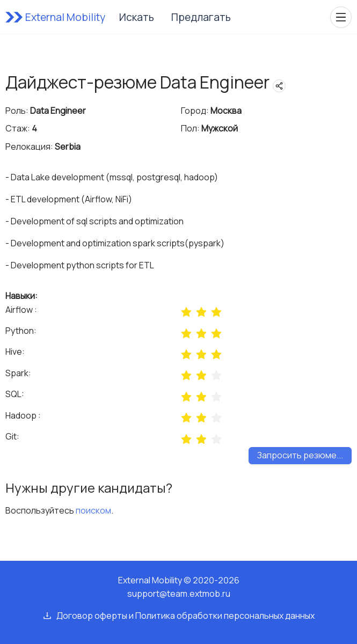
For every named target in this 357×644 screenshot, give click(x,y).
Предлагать (201, 17)
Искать (137, 17)
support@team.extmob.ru (179, 594)
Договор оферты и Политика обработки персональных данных (185, 616)
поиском (93, 510)
